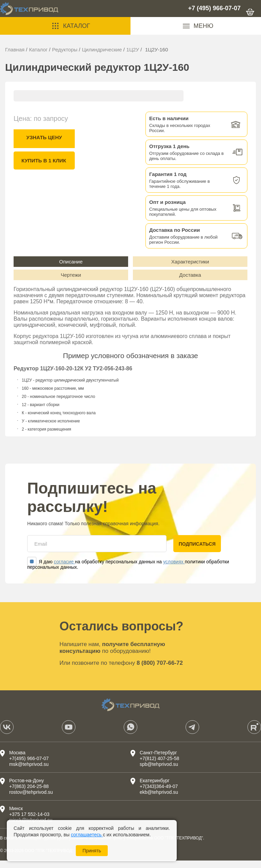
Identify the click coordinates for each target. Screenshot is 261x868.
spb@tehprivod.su (159, 772)
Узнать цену (44, 137)
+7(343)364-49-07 (159, 794)
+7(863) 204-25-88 (29, 794)
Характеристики (190, 263)
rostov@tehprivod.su (31, 800)
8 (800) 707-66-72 (160, 670)
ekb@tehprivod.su (159, 800)
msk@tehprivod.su (29, 772)
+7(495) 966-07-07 (29, 766)
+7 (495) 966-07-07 (214, 8)
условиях (174, 569)
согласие (64, 569)
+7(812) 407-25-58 (159, 766)
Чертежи (71, 280)
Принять (92, 851)
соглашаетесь (87, 835)
